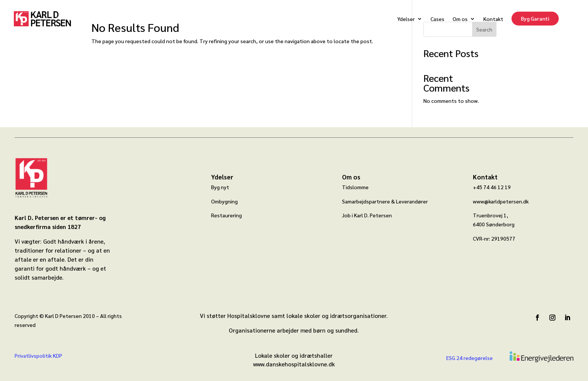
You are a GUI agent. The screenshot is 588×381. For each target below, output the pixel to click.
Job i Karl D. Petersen (367, 215)
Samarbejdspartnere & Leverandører (385, 201)
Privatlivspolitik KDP (38, 355)
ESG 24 (454, 358)
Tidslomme (355, 187)
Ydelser (406, 19)
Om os (460, 19)
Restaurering (226, 215)
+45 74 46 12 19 (492, 187)
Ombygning (224, 201)
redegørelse (478, 358)
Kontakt (493, 19)
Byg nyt (220, 187)
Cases (437, 19)
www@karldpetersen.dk (501, 201)
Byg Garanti (535, 18)
